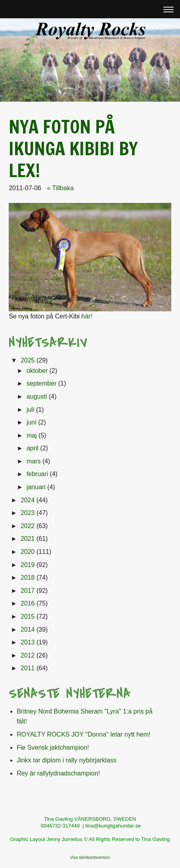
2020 (28, 552)
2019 (28, 565)
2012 (28, 655)
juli (31, 410)
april (33, 448)
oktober (37, 371)
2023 (28, 513)
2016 (28, 603)
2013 (28, 642)
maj (32, 435)
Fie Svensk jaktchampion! (53, 747)
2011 (28, 668)
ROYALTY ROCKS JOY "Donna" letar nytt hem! (83, 734)
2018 (28, 578)
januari (36, 487)
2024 (28, 500)
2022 (28, 526)
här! (87, 316)
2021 (28, 539)
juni (32, 422)
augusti (37, 396)
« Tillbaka (60, 188)
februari (37, 474)
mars (34, 461)
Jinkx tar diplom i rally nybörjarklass (67, 760)
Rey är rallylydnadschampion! (58, 773)
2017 (28, 591)
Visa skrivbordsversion (90, 857)
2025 (28, 360)
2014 (28, 630)
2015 (28, 616)
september (42, 383)
